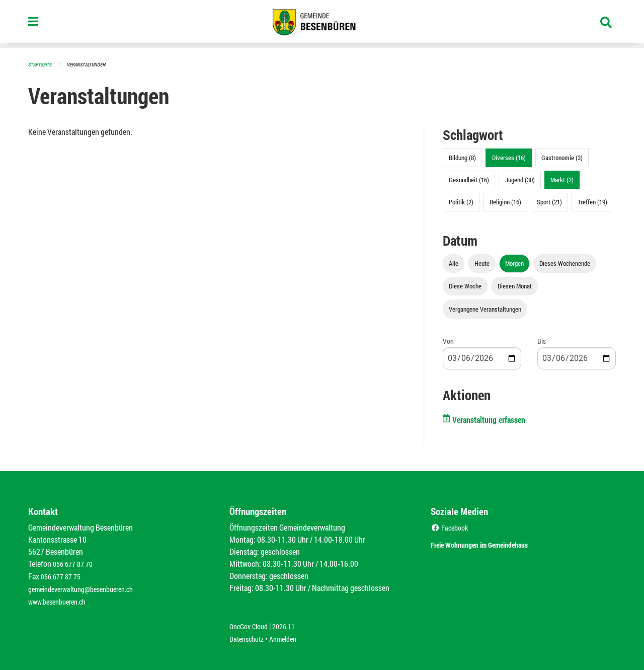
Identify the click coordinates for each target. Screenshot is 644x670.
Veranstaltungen (91, 64)
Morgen (514, 263)
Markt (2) (562, 179)
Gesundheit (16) (469, 179)
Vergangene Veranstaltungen (485, 309)
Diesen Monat (515, 285)
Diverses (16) (509, 157)
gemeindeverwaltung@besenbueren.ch (89, 587)
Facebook (452, 527)
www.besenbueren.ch (61, 599)
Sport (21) (549, 201)
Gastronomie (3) (562, 157)
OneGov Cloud (251, 623)
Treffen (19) (592, 201)
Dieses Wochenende (565, 263)
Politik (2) (461, 201)
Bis (542, 341)
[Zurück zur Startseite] (322, 24)
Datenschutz (249, 636)
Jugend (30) (520, 179)
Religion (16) (505, 201)
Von (448, 341)
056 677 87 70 (75, 563)
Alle (454, 263)
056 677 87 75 (63, 575)
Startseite (41, 64)
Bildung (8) (462, 157)
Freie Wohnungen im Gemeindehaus (497, 543)
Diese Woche (465, 285)
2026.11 (291, 623)
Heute (482, 263)
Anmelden (290, 636)
